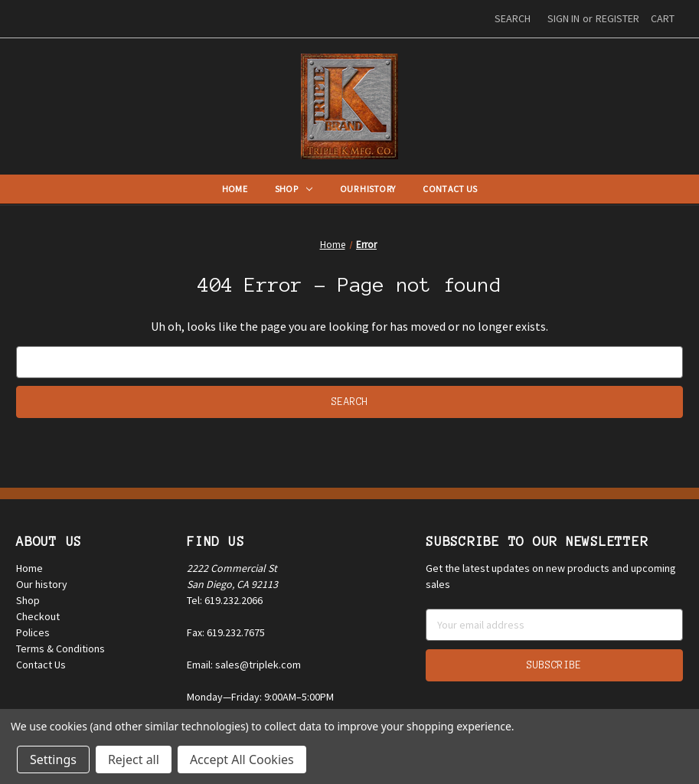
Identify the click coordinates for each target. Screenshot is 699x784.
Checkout (38, 616)
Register (617, 18)
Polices (33, 632)
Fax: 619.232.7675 (226, 632)
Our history (42, 584)
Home (235, 189)
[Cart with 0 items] (663, 19)
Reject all (134, 759)
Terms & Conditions (60, 648)
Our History (367, 189)
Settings (53, 759)
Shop (294, 189)
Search (513, 18)
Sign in (563, 18)
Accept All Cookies (242, 759)
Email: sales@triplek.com (244, 665)
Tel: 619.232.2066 (225, 600)
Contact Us (450, 189)
